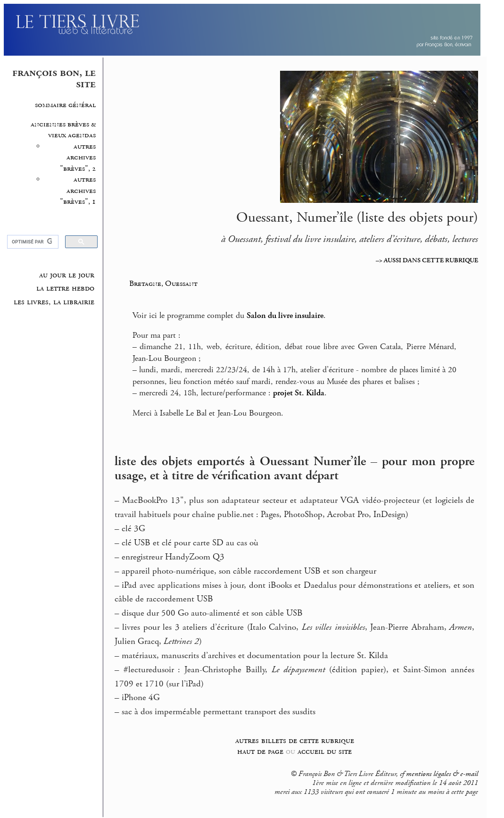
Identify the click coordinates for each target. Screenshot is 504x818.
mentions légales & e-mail (442, 774)
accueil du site (325, 751)
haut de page (260, 751)
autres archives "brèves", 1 (78, 191)
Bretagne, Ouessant (163, 284)
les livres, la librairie (54, 302)
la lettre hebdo (65, 288)
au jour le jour (67, 275)
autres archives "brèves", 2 (78, 158)
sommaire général (65, 105)
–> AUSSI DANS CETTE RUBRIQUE (427, 260)
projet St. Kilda (299, 393)
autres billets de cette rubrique (295, 740)
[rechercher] (32, 242)
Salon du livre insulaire (285, 316)
